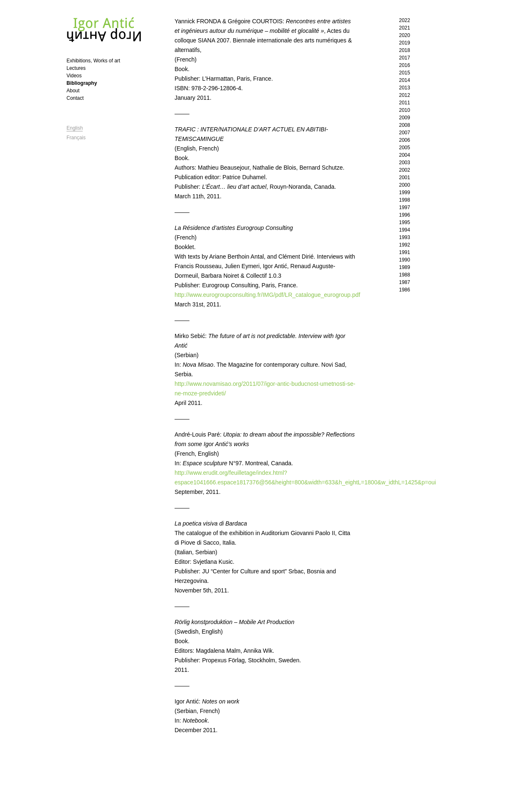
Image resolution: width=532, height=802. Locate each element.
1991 (405, 252)
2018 (405, 50)
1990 (405, 260)
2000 (405, 185)
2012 (405, 95)
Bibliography (82, 83)
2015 (405, 73)
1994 (405, 230)
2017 (405, 58)
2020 (405, 35)
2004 (405, 155)
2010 (405, 110)
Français (76, 138)
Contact (75, 98)
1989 (405, 267)
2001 (405, 178)
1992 (405, 245)
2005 (405, 148)
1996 (405, 215)
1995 (405, 222)
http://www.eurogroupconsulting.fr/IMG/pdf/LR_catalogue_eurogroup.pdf (267, 295)
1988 (405, 275)
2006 (405, 140)
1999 (405, 192)
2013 (405, 88)
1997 (405, 207)
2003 (405, 163)
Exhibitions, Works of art (93, 61)
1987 (405, 282)
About (73, 91)
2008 (405, 125)
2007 (405, 133)
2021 (405, 28)
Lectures (76, 68)
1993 (405, 237)
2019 (405, 43)
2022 (405, 20)
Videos (74, 76)
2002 (405, 170)
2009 (405, 118)
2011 (405, 103)
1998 (405, 200)
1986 (405, 290)
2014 (405, 80)
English (75, 128)
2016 (405, 65)
